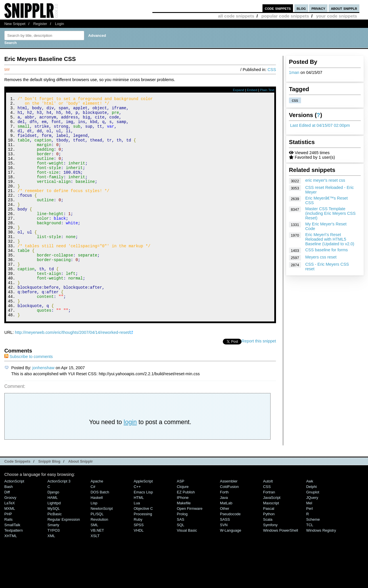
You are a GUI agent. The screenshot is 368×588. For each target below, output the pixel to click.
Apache (97, 523)
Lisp (94, 544)
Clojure (183, 528)
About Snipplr (80, 503)
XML (51, 577)
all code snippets (236, 16)
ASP (181, 523)
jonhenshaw (44, 409)
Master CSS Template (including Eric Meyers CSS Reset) (330, 213)
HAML (53, 539)
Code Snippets (17, 503)
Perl (309, 550)
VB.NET (97, 572)
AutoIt (268, 523)
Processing (143, 555)
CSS (272, 70)
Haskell (97, 539)
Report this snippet (259, 382)
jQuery (312, 539)
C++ (137, 528)
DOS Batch (100, 534)
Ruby (138, 561)
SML (94, 566)
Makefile (184, 544)
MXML (10, 550)
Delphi (312, 528)
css (295, 100)
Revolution (99, 561)
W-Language (231, 572)
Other (225, 550)
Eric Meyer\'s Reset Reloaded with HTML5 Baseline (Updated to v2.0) (330, 239)
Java (224, 539)
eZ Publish (186, 534)
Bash (9, 528)
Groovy (10, 539)
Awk (310, 523)
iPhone (183, 539)
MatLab (226, 544)
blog (301, 8)
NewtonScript (102, 550)
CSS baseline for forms (327, 250)
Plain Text (267, 90)
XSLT (95, 577)
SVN (224, 566)
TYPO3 (53, 572)
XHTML (11, 577)
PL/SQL (97, 555)
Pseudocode (230, 555)
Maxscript (271, 544)
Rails (8, 561)
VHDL (139, 572)
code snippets (278, 8)
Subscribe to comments (28, 398)
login (130, 463)
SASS (225, 561)
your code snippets (337, 16)
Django (53, 534)
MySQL (54, 550)
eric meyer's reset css (325, 180)
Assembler (229, 523)
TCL (310, 566)
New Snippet (15, 24)
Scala (268, 561)
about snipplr (344, 8)
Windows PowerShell (281, 572)
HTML (139, 539)
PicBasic (55, 555)
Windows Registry (321, 572)
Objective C (143, 550)
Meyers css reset (321, 257)
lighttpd (54, 544)
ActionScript (14, 523)
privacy (318, 8)
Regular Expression (64, 561)
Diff (7, 534)
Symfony (270, 566)
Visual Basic (187, 572)
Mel (309, 544)
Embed (252, 90)
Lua (137, 544)
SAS (181, 561)
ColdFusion (229, 528)
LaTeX (10, 544)
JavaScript (272, 539)
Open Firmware (190, 550)
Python (269, 555)
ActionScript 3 (59, 523)
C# (93, 528)
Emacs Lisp (143, 534)
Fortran (269, 534)
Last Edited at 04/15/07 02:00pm (320, 125)
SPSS (139, 566)
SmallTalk (12, 566)
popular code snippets (285, 16)
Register (40, 24)
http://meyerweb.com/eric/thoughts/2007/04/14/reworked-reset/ (72, 374)
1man (294, 72)
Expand (238, 90)
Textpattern (14, 572)
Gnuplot (313, 534)
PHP (8, 555)
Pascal (269, 550)
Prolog (182, 555)
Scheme (313, 561)
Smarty (53, 566)
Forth (224, 534)
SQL (181, 566)
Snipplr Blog (49, 503)
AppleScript (143, 523)
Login (60, 24)
